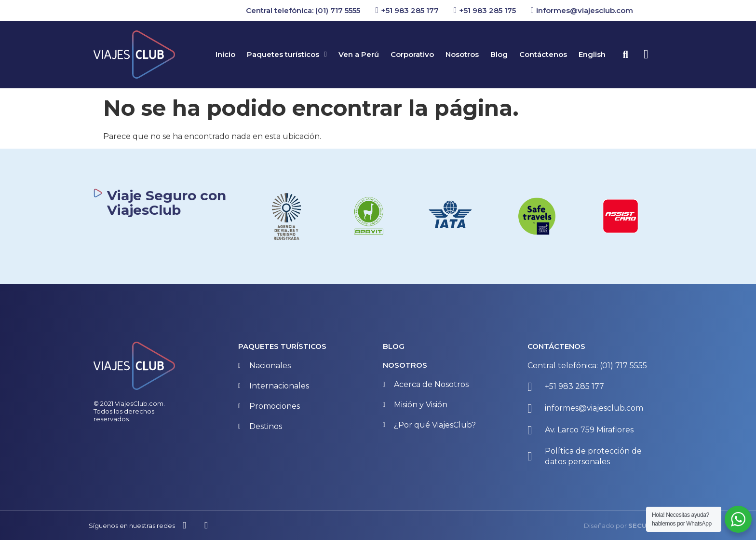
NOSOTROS (405, 365)
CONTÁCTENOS (556, 346)
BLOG (394, 346)
